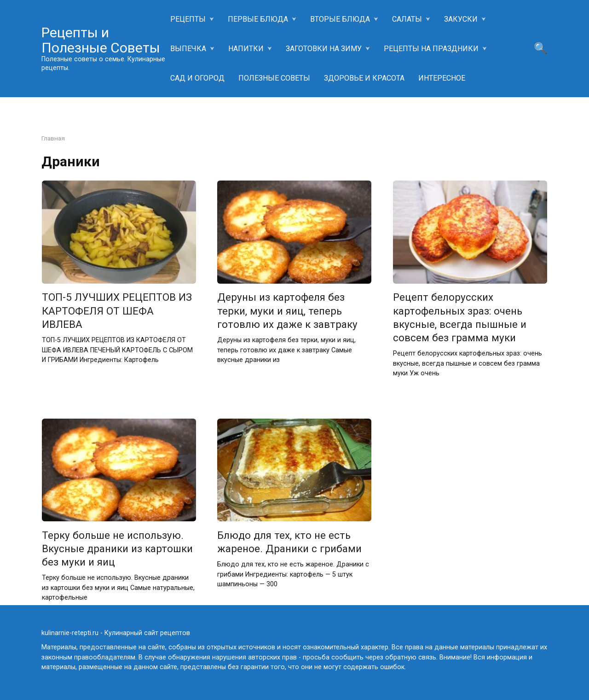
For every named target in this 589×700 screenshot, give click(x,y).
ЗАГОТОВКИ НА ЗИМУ (324, 49)
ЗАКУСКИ (461, 19)
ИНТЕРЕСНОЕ (442, 78)
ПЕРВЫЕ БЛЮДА (258, 19)
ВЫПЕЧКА (188, 49)
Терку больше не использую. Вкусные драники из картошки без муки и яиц (117, 548)
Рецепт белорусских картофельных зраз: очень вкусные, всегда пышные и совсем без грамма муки (460, 318)
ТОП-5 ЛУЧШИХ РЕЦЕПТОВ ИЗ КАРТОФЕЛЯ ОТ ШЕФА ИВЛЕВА (117, 311)
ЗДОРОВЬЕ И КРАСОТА (364, 78)
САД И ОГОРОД (197, 78)
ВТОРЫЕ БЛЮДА (340, 19)
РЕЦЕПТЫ (188, 19)
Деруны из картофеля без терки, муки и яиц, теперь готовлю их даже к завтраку (287, 311)
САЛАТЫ (407, 19)
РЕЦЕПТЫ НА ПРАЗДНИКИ (431, 49)
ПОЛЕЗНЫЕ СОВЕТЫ (274, 78)
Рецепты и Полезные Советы (101, 40)
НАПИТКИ (246, 49)
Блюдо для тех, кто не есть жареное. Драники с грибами (289, 542)
